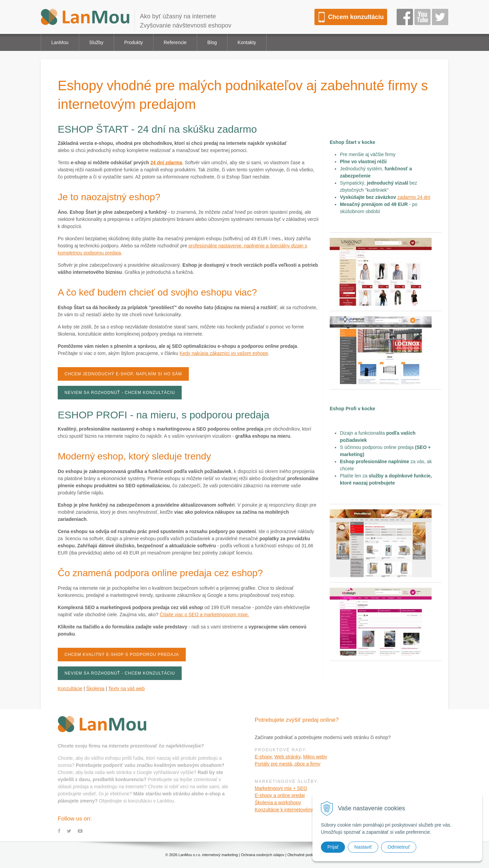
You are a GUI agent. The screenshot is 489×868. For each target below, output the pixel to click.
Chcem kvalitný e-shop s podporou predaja (122, 655)
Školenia (95, 688)
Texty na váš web (126, 688)
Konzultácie (70, 688)
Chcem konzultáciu (356, 17)
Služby (96, 42)
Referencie (175, 42)
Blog (212, 42)
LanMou (60, 42)
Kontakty (247, 42)
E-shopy (263, 757)
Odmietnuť (399, 847)
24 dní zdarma (166, 163)
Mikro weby (315, 757)
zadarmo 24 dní (414, 197)
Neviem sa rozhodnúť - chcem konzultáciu (120, 393)
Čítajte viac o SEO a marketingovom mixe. (204, 615)
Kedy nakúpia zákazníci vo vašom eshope (224, 353)
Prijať (333, 847)
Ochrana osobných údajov (262, 855)
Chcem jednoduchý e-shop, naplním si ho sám (123, 374)
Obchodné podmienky (305, 855)
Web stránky (287, 757)
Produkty (134, 42)
